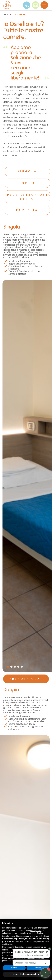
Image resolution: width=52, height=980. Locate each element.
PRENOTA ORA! (26, 679)
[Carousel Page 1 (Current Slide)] (8, 667)
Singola (27, 171)
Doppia (27, 183)
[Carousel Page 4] (18, 667)
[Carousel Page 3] (15, 667)
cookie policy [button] (8, 944)
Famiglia (27, 210)
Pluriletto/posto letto (28, 197)
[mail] (35, 5)
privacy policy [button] (36, 931)
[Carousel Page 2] (11, 667)
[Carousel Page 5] (22, 667)
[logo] (7, 5)
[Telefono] (27, 5)
